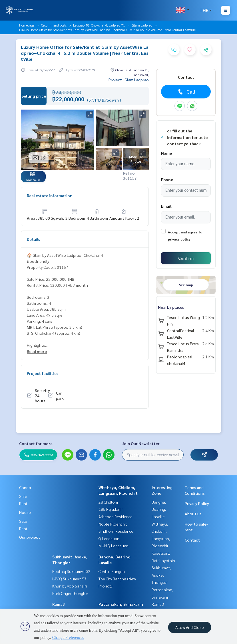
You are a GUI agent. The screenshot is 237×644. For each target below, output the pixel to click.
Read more (37, 351)
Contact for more (36, 443)
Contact (192, 540)
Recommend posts (54, 25)
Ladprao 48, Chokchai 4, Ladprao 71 (99, 25)
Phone (167, 179)
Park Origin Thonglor (70, 593)
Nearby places (171, 307)
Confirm (186, 258)
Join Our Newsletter (141, 443)
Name (166, 153)
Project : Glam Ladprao (129, 80)
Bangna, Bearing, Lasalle (159, 509)
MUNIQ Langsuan (114, 546)
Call (186, 92)
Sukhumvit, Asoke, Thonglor (161, 575)
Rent (23, 503)
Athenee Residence (116, 516)
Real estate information (50, 195)
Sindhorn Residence (116, 531)
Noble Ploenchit (113, 524)
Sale (23, 496)
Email (166, 206)
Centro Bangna (112, 571)
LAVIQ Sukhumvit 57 (69, 579)
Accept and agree (183, 232)
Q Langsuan (109, 538)
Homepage (27, 25)
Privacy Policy (197, 503)
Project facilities (43, 373)
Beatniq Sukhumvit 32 (71, 571)
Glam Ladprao (142, 25)
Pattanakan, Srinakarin (121, 604)
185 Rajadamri (111, 509)
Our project (30, 537)
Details (33, 239)
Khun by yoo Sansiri (70, 586)
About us (193, 514)
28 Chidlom (108, 502)
